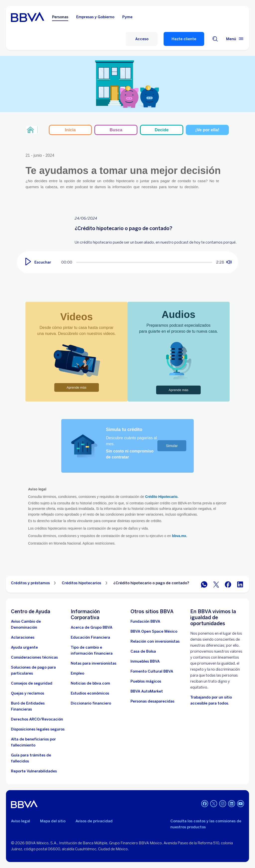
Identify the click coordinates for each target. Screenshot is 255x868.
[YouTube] (241, 804)
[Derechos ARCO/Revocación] (37, 719)
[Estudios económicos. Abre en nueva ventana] (90, 693)
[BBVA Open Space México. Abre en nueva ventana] (154, 631)
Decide (162, 130)
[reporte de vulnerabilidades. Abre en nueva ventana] (34, 771)
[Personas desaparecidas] (152, 701)
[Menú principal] (235, 39)
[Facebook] (205, 804)
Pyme (127, 17)
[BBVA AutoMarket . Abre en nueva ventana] (147, 691)
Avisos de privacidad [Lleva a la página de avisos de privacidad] (94, 821)
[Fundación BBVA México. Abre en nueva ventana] (145, 621)
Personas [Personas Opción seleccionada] (60, 17)
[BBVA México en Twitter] (216, 584)
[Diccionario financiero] (91, 703)
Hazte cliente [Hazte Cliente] (184, 39)
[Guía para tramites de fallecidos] (38, 758)
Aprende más (77, 387)
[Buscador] (215, 39)
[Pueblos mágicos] (146, 681)
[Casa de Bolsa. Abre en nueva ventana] (143, 651)
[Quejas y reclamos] (28, 693)
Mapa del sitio (53, 821)
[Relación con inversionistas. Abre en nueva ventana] (155, 641)
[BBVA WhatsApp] (204, 584)
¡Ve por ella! (207, 130)
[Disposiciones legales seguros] (38, 729)
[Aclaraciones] (23, 637)
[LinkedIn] (232, 804)
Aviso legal (21, 821)
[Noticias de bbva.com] (90, 683)
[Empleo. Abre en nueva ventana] (77, 673)
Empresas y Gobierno (95, 17)
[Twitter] (214, 804)
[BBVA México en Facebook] (228, 584)
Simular (172, 446)
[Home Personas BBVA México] (28, 17)
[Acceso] (142, 39)
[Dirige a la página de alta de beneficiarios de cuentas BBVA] (38, 742)
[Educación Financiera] (90, 637)
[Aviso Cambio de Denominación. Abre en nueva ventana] (38, 624)
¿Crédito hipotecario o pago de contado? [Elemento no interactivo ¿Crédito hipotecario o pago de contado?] (151, 583)
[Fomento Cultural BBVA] (152, 671)
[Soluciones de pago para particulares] (38, 670)
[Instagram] (223, 804)
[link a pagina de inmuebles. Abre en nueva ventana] (145, 661)
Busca (116, 130)
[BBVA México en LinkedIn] (240, 584)
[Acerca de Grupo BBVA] (92, 627)
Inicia (70, 130)
